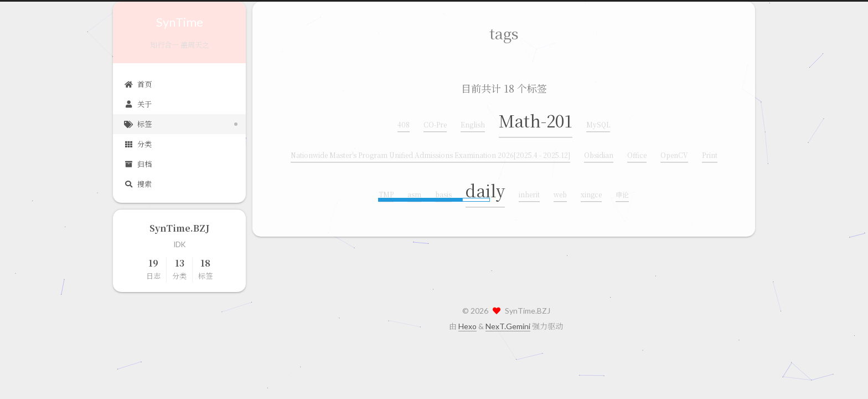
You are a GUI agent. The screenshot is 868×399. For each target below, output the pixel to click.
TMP (386, 193)
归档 (138, 164)
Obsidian (599, 154)
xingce (591, 193)
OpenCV (674, 154)
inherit (529, 193)
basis (443, 193)
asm (414, 193)
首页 (138, 84)
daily (485, 189)
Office (637, 154)
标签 (138, 124)
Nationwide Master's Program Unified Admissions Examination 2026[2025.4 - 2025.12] (430, 154)
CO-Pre (435, 123)
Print (710, 154)
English (473, 123)
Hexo (467, 326)
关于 (138, 104)
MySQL (598, 123)
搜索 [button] (138, 184)
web (560, 193)
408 (404, 123)
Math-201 (536, 119)
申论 (622, 193)
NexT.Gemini (508, 326)
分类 (138, 144)
